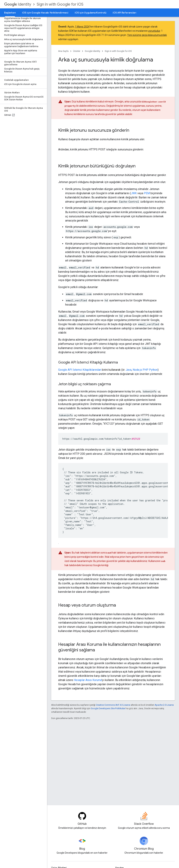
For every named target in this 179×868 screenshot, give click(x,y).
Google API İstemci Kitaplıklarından (80, 370)
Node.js (137, 370)
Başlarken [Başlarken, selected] (10, 13)
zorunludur (154, 31)
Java (129, 370)
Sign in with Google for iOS (60, 4)
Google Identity (92, 51)
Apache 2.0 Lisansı (164, 705)
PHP (146, 370)
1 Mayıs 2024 (82, 27)
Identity (18, 4)
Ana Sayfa (63, 51)
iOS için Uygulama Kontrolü (90, 13)
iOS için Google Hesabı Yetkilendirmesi (45, 13)
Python (153, 370)
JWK (134, 193)
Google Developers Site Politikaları (108, 708)
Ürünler (77, 51)
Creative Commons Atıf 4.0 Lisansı (113, 705)
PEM (147, 193)
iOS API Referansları (124, 13)
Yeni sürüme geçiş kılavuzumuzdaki (147, 35)
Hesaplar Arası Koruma (88, 680)
